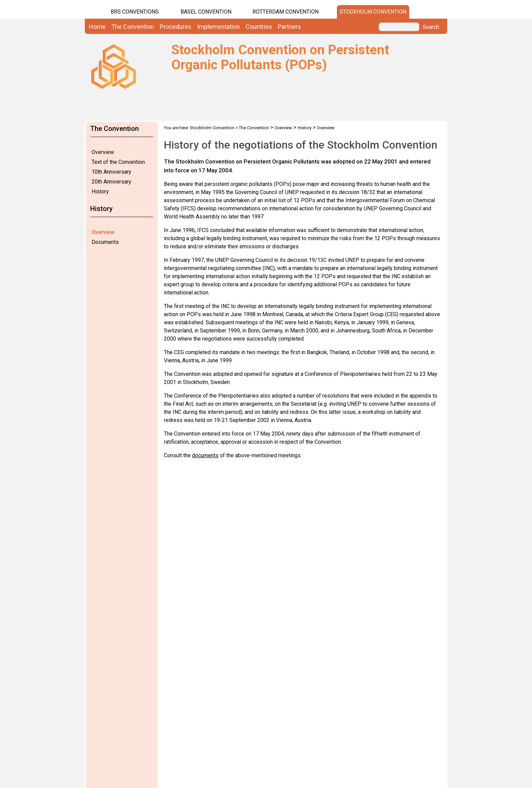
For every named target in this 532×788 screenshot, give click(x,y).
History (100, 191)
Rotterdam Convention (286, 12)
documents (205, 455)
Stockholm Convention (373, 12)
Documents (105, 242)
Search (431, 27)
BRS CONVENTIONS (135, 12)
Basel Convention (206, 12)
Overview (103, 152)
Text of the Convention (118, 162)
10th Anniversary (111, 172)
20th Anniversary (111, 182)
